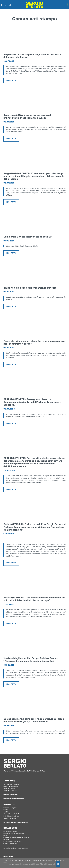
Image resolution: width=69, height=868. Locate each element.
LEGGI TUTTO (11, 80)
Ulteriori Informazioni (48, 864)
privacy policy (8, 856)
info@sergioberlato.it (11, 794)
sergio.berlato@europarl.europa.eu (15, 822)
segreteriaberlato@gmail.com (14, 799)
